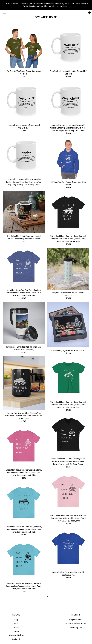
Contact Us (16, 639)
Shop (16, 620)
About (16, 624)
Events (16, 627)
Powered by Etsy (76, 627)
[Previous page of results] (36, 597)
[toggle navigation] (4, 13)
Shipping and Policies (16, 635)
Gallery (16, 631)
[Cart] (89, 13)
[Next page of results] (56, 597)
